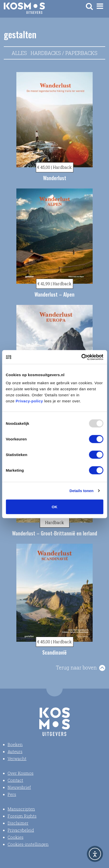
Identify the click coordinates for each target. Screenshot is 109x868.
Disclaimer (18, 823)
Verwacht (17, 759)
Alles (19, 53)
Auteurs (15, 751)
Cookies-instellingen (28, 844)
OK (54, 507)
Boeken (15, 744)
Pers (12, 794)
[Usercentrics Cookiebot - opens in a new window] (81, 357)
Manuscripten (21, 809)
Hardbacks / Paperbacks (64, 53)
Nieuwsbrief (19, 787)
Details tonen (81, 491)
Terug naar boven (76, 667)
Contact (15, 780)
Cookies (15, 837)
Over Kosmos (21, 773)
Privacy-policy (29, 401)
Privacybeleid (21, 830)
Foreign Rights (22, 816)
